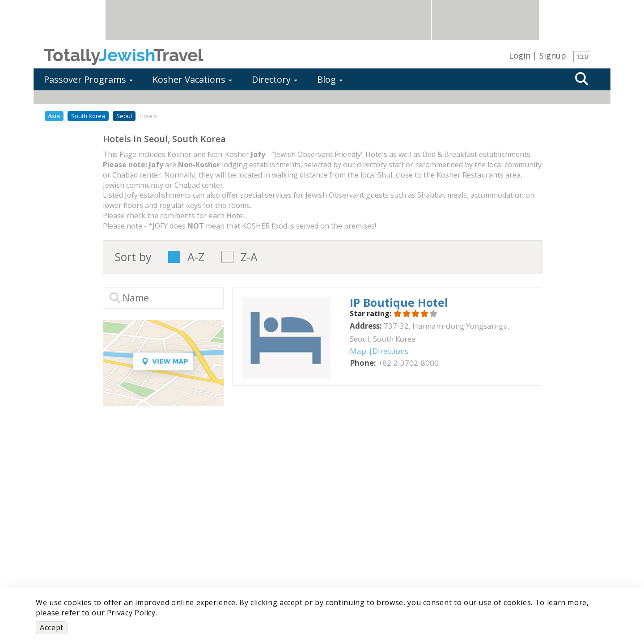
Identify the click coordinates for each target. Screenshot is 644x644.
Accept (52, 627)
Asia (54, 116)
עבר (582, 56)
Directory (275, 79)
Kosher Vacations (192, 79)
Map (358, 351)
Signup (553, 55)
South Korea (88, 116)
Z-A (249, 257)
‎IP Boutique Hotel (399, 302)
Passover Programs (88, 79)
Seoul (124, 116)
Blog (330, 79)
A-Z (196, 257)
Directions (390, 351)
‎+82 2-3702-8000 (408, 363)
